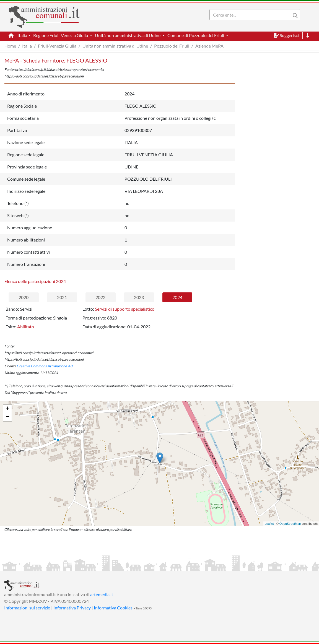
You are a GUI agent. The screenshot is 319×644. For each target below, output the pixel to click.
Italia (27, 46)
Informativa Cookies (113, 608)
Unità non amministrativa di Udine (115, 46)
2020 (24, 297)
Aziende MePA (209, 46)
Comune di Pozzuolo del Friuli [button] (196, 35)
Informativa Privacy (72, 608)
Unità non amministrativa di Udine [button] (128, 35)
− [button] (8, 417)
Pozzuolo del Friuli (172, 46)
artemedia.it (102, 594)
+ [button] (8, 409)
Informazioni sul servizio (27, 608)
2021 (62, 297)
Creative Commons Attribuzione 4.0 (44, 366)
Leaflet (269, 524)
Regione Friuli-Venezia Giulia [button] (61, 35)
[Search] (251, 15)
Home (10, 46)
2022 (100, 297)
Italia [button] (22, 35)
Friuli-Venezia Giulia (57, 46)
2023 (139, 297)
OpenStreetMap (290, 524)
